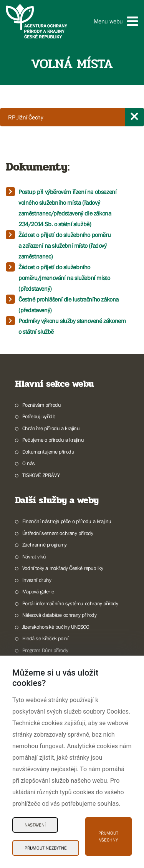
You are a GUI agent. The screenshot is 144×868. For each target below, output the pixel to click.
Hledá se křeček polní (45, 638)
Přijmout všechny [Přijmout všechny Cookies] (108, 837)
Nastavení (35, 825)
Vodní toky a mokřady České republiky (63, 568)
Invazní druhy (37, 580)
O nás (29, 463)
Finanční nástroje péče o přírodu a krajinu (67, 521)
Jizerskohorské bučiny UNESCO (56, 627)
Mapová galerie (38, 591)
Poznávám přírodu (42, 405)
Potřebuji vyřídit (39, 416)
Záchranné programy (45, 545)
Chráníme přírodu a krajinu (51, 428)
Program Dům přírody (45, 650)
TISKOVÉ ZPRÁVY (41, 475)
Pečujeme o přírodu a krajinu (53, 440)
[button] (116, 21)
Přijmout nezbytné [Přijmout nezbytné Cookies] (46, 848)
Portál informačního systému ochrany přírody (70, 603)
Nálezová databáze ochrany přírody (60, 615)
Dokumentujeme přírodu (48, 452)
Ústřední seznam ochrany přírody (58, 533)
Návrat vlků (34, 557)
